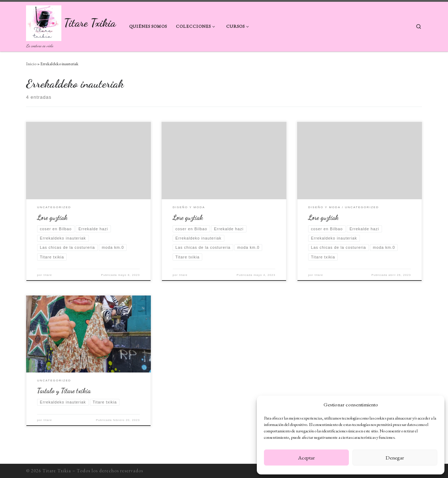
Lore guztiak (52, 217)
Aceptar (307, 458)
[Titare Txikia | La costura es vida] (44, 21)
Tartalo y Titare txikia (64, 391)
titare (48, 275)
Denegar (395, 458)
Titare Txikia (57, 471)
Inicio (31, 64)
